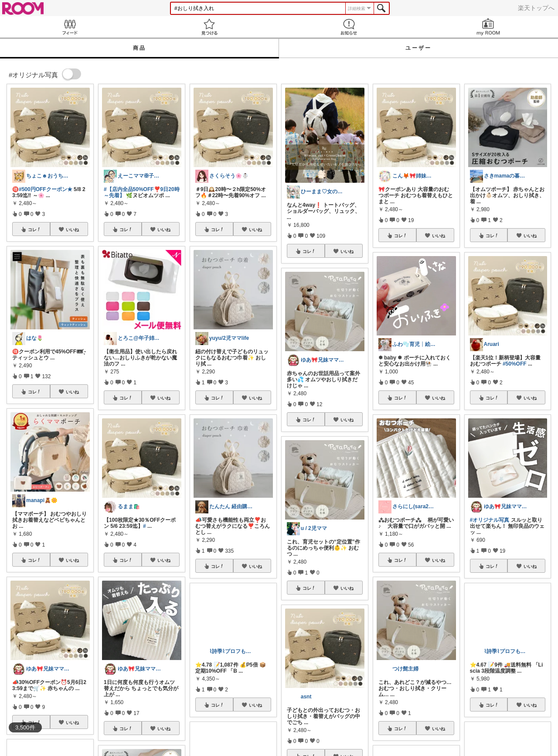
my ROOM (488, 27)
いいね (72, 229)
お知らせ (349, 27)
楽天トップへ (536, 8)
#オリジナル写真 (490, 520)
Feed (70, 27)
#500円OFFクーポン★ (46, 189)
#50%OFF (515, 364)
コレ (34, 229)
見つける (209, 27)
